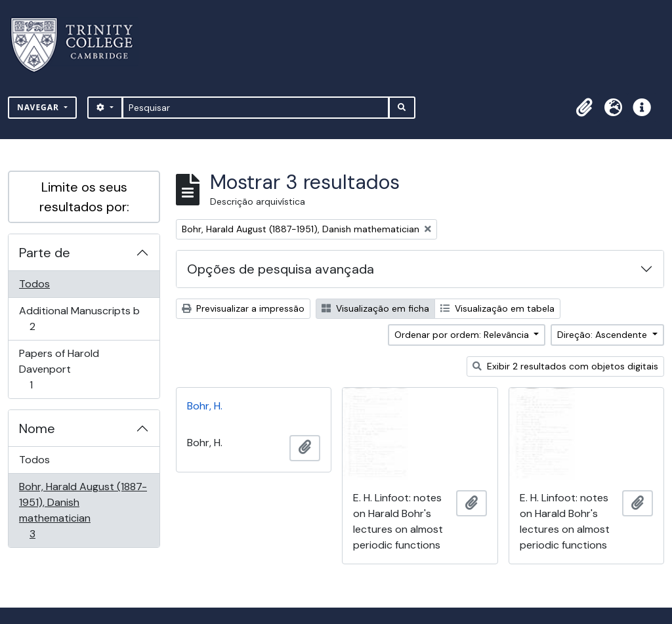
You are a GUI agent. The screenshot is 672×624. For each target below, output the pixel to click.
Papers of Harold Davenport (59, 369)
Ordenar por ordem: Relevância (463, 335)
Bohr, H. (205, 406)
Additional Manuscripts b (79, 319)
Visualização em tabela (497, 308)
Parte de (45, 253)
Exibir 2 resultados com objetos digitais (565, 366)
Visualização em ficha (375, 308)
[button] (584, 108)
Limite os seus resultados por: (84, 197)
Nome (37, 428)
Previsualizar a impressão (243, 308)
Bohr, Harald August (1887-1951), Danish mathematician (83, 510)
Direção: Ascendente (603, 335)
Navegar (39, 107)
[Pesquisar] (256, 108)
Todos (34, 284)
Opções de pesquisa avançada (281, 269)
